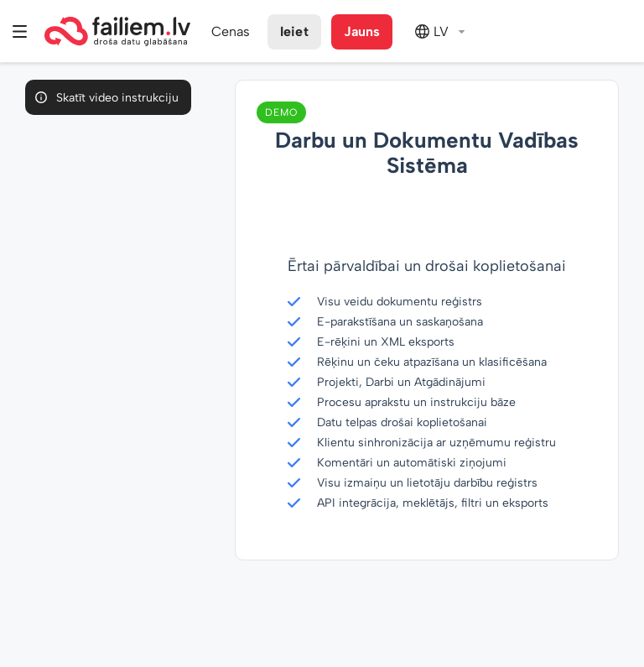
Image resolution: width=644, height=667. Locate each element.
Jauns (362, 31)
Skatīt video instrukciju (117, 98)
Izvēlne (20, 31)
